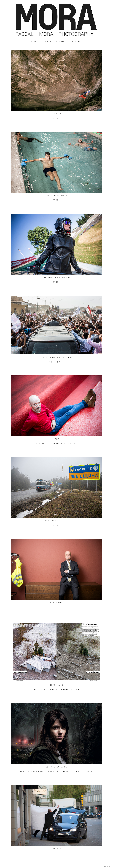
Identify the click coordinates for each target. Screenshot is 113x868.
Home (34, 41)
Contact (77, 41)
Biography (62, 41)
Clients (46, 41)
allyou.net (109, 866)
